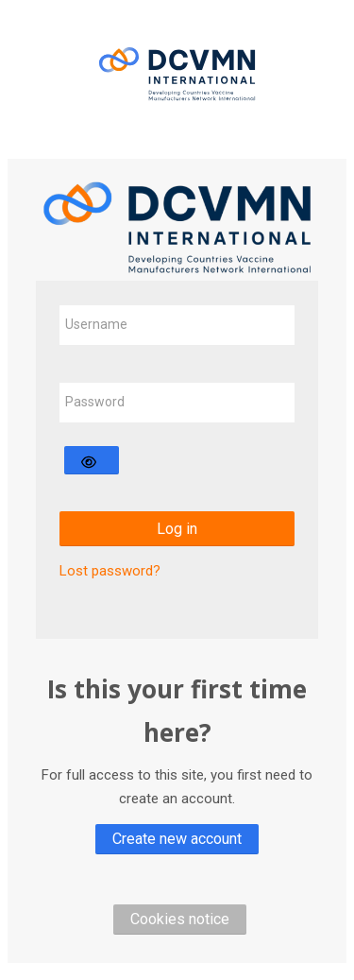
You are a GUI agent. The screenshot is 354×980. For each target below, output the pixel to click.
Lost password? (110, 571)
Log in (177, 529)
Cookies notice (180, 919)
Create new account (177, 839)
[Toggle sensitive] (92, 460)
